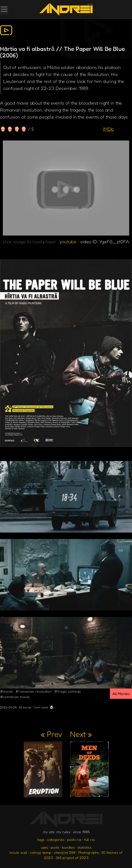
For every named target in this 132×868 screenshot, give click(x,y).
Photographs (88, 852)
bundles (68, 847)
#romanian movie (15, 697)
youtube (68, 241)
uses (44, 847)
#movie (6, 691)
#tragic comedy (68, 691)
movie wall (18, 852)
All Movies (121, 694)
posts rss (74, 839)
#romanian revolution (34, 691)
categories (56, 839)
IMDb (108, 129)
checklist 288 (65, 852)
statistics (84, 847)
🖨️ (52, 707)
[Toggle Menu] (4, 10)
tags (41, 839)
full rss (89, 839)
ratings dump (41, 852)
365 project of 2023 (72, 858)
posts (55, 847)
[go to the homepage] (66, 9)
